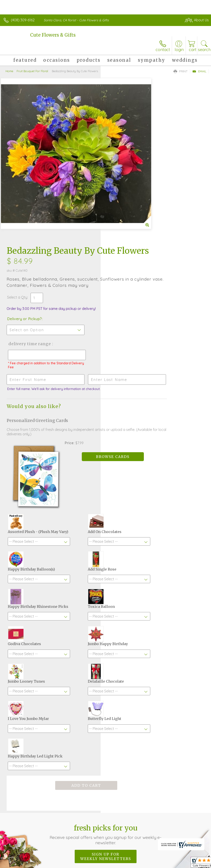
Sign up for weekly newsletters (106, 727)
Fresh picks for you (105, 705)
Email (199, 71)
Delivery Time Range (130, 190)
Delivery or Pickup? (125, 165)
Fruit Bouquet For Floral (32, 71)
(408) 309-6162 (23, 20)
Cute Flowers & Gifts (53, 35)
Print (181, 71)
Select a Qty (118, 144)
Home (9, 71)
